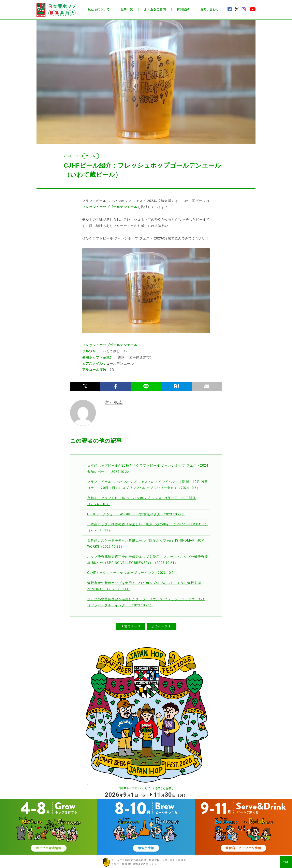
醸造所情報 (146, 848)
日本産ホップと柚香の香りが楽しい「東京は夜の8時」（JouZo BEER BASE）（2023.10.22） (148, 527)
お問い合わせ (210, 9)
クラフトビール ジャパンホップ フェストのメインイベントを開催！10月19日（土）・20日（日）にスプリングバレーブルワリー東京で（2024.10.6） (147, 485)
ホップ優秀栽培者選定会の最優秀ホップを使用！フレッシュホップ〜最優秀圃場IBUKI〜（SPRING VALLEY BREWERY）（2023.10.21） (148, 560)
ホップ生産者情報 (49, 848)
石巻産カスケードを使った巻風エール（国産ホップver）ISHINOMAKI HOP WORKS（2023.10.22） (146, 543)
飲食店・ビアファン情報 (243, 848)
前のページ (132, 626)
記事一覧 (127, 9)
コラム (91, 156)
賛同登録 (183, 9)
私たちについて (99, 9)
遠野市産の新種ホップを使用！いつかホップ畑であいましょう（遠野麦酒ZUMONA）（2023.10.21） (144, 586)
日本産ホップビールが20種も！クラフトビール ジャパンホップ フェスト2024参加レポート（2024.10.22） (148, 469)
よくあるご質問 (155, 9)
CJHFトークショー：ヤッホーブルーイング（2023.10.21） (133, 573)
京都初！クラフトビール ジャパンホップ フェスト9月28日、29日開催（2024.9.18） (142, 501)
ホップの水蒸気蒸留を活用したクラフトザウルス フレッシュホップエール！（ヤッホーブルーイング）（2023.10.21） (146, 602)
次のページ (160, 626)
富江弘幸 (114, 402)
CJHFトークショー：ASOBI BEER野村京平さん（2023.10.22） (136, 514)
